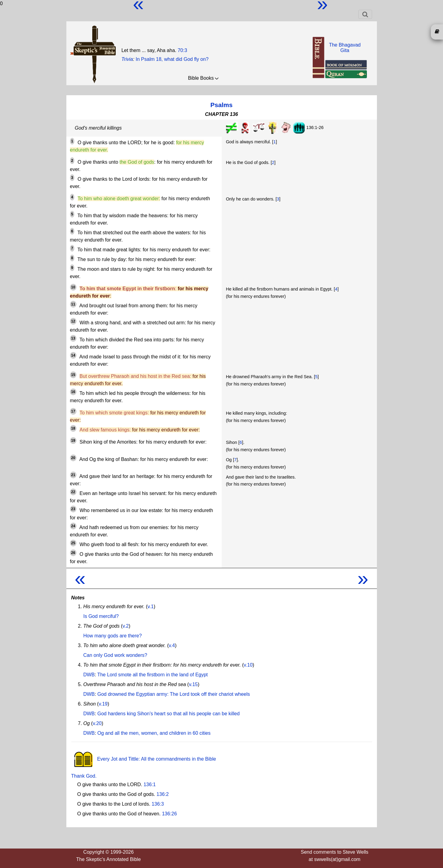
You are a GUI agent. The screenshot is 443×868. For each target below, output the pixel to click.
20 (73, 458)
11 (73, 304)
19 (73, 441)
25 (73, 543)
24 (73, 526)
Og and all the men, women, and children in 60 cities (154, 733)
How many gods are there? (113, 636)
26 (73, 553)
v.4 (172, 645)
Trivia (127, 59)
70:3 (182, 50)
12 (73, 321)
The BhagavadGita (345, 48)
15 (73, 375)
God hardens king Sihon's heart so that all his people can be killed (169, 714)
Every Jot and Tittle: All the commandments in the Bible (144, 759)
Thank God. (84, 776)
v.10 (248, 665)
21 (73, 475)
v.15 (193, 684)
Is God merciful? (101, 616)
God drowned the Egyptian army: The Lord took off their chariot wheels (174, 694)
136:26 (169, 814)
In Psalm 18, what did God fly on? (172, 59)
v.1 (151, 607)
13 (73, 338)
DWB (89, 675)
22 (73, 492)
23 (73, 509)
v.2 (125, 626)
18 (73, 428)
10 (73, 287)
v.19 (103, 704)
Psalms (221, 105)
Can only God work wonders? (115, 655)
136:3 (158, 804)
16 (73, 392)
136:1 (149, 784)
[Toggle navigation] (365, 14)
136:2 (163, 794)
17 (73, 411)
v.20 (97, 723)
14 (73, 355)
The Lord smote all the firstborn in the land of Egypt (152, 675)
